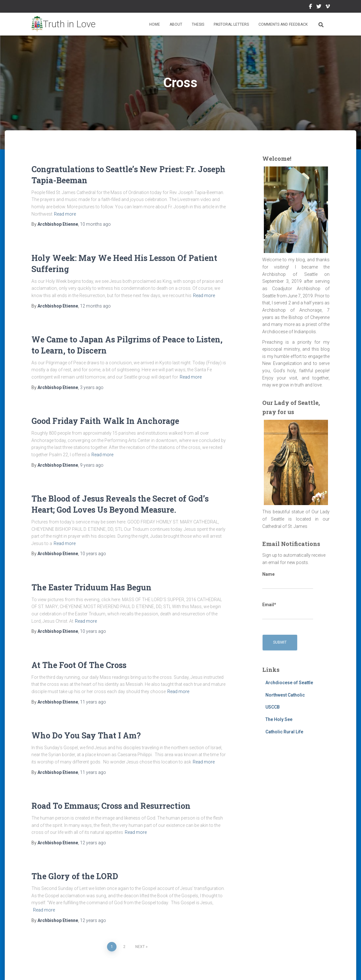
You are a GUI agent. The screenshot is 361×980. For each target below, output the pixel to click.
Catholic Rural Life (284, 732)
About (176, 24)
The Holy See (279, 719)
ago (95, 224)
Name (288, 581)
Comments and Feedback (283, 24)
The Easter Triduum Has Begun (91, 587)
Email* (288, 611)
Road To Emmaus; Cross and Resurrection (111, 806)
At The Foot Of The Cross (79, 665)
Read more (65, 214)
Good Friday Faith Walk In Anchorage (105, 421)
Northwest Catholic (285, 695)
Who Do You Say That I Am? (86, 735)
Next (140, 947)
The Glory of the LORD (75, 876)
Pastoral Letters (231, 24)
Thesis (198, 24)
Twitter (319, 7)
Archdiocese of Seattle (289, 683)
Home (155, 24)
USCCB (273, 707)
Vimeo (328, 7)
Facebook (311, 7)
